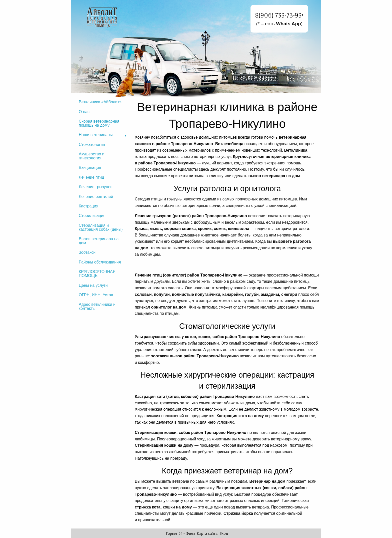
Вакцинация (90, 168)
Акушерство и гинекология (91, 156)
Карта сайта (207, 533)
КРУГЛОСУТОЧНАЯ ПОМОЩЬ (97, 274)
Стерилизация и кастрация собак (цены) (101, 227)
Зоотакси (87, 252)
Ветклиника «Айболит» (100, 102)
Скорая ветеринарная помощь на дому (99, 123)
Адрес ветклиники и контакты (97, 306)
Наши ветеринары (96, 135)
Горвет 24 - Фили (180, 533)
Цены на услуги (93, 285)
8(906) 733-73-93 (278, 15)
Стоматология (92, 145)
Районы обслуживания (100, 262)
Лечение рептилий (96, 197)
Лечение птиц (91, 177)
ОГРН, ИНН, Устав (96, 295)
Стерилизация (92, 216)
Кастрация (88, 206)
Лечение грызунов (96, 187)
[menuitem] (102, 102)
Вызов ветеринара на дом (99, 241)
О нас (84, 112)
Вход (224, 533)
